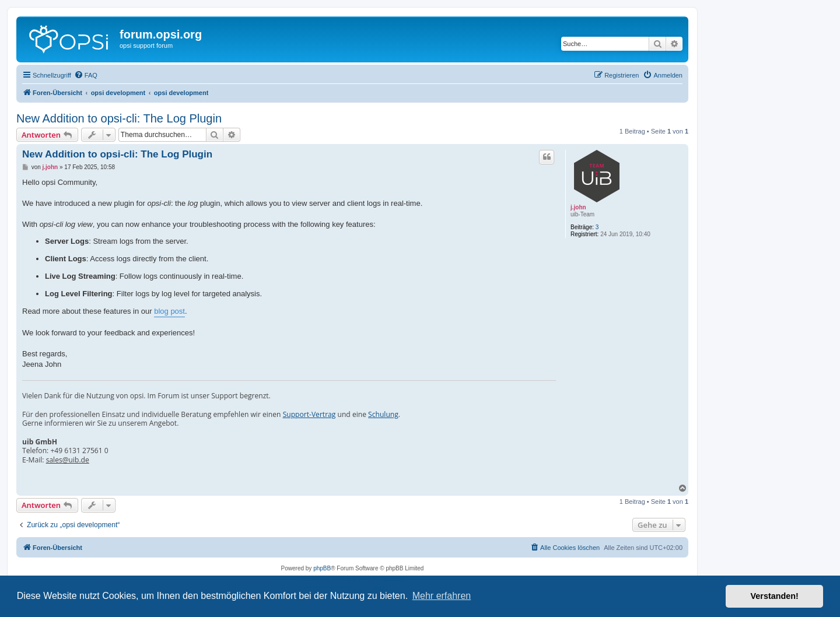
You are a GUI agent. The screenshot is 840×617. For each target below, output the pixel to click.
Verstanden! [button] (775, 596)
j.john (578, 207)
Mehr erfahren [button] (442, 596)
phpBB (322, 568)
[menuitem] (86, 75)
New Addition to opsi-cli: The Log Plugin (119, 118)
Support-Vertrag (309, 415)
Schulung (383, 415)
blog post (169, 311)
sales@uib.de (68, 460)
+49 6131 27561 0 (79, 451)
